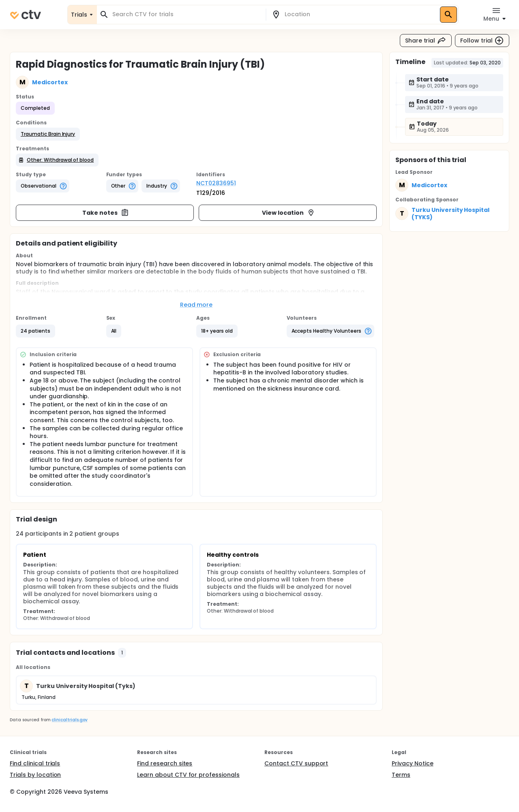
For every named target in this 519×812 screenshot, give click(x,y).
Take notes (106, 213)
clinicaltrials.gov (69, 720)
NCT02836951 (216, 183)
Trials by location (35, 775)
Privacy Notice (413, 763)
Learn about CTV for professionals (188, 775)
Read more (196, 305)
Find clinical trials (35, 763)
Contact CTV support (296, 763)
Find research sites (165, 763)
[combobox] (186, 14)
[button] (48, 134)
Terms (401, 775)
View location (288, 213)
